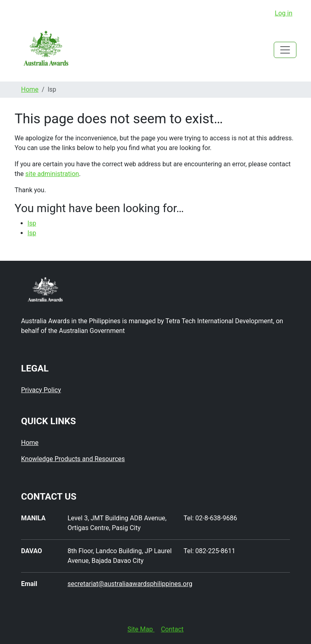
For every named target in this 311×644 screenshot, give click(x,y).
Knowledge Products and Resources (73, 459)
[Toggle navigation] (285, 50)
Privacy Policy (41, 390)
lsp (32, 223)
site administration (52, 174)
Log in (284, 13)
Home (30, 89)
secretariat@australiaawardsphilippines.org (130, 584)
